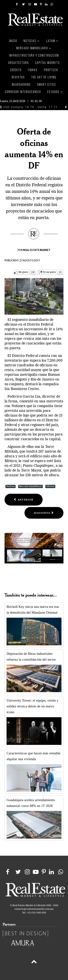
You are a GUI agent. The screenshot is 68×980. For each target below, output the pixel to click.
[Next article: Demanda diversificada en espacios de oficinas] (44, 513)
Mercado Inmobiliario (30, 486)
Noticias (11, 486)
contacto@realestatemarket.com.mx (34, 909)
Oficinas (50, 486)
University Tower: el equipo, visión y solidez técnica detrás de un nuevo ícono (32, 706)
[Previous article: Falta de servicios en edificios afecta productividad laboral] (24, 500)
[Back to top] (34, 962)
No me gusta (49, 272)
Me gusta (23, 272)
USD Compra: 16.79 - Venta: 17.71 (29, 107)
